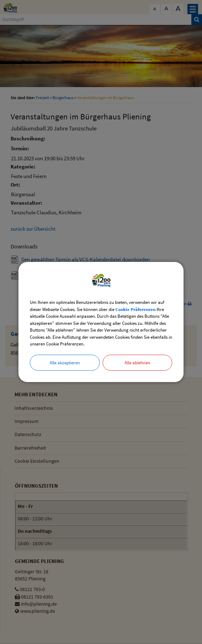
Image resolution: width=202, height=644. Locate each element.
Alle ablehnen (137, 363)
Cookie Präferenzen (135, 309)
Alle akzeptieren (65, 363)
